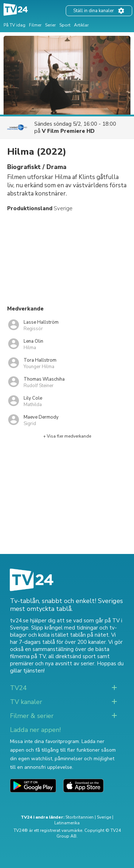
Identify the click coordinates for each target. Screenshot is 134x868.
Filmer (35, 25)
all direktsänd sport (72, 656)
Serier (50, 25)
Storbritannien (80, 817)
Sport (65, 25)
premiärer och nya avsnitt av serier (52, 664)
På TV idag (14, 25)
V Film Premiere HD (68, 131)
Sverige (104, 817)
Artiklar (81, 25)
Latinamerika (67, 823)
